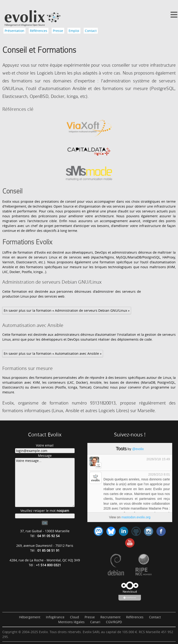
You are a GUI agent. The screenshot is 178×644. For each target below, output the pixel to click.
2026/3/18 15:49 (158, 459)
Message (45, 456)
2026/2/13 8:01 (159, 474)
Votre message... (45, 482)
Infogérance (55, 617)
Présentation (14, 31)
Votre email (45, 445)
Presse (58, 31)
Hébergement (30, 617)
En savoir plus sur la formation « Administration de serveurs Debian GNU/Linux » (67, 310)
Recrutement (110, 617)
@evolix (138, 449)
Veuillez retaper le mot (45, 511)
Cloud (75, 617)
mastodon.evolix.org (136, 517)
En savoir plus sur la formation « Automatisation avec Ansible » (53, 353)
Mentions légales (71, 622)
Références (39, 31)
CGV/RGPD (114, 622)
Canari (95, 622)
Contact (91, 31)
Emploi (74, 31)
